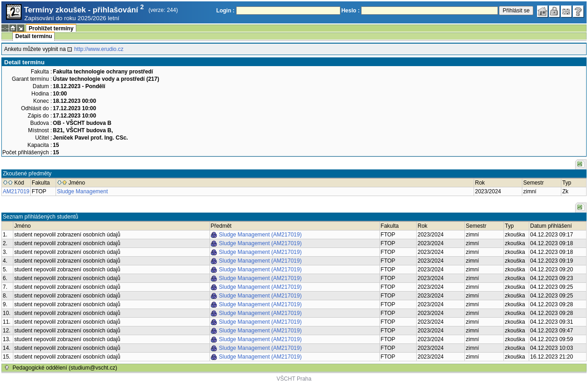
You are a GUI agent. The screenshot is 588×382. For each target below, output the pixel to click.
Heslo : (351, 11)
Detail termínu (34, 36)
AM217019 (16, 191)
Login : (226, 11)
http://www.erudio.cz (99, 49)
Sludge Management (82, 191)
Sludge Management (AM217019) (260, 235)
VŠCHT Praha (294, 379)
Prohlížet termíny (51, 28)
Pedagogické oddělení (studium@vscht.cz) (65, 368)
